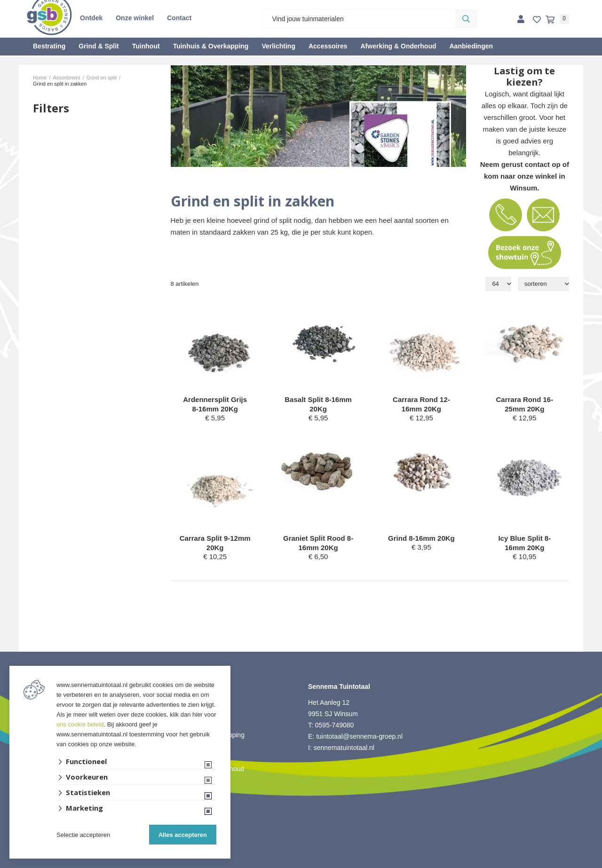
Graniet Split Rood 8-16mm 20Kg (318, 543)
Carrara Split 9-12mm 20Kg (215, 543)
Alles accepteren (183, 835)
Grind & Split (99, 46)
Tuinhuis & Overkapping (211, 46)
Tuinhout (146, 46)
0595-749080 (335, 725)
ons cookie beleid (80, 724)
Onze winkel (135, 18)
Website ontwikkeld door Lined (301, 864)
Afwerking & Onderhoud (398, 46)
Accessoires (328, 46)
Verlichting (278, 46)
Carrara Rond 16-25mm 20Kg (524, 404)
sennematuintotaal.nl (344, 748)
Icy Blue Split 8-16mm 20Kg (524, 543)
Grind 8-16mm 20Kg (421, 538)
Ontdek (91, 18)
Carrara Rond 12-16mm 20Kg (421, 404)
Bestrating (49, 46)
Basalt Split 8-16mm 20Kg (318, 404)
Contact (179, 18)
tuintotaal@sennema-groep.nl (359, 736)
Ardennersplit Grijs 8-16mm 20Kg (215, 404)
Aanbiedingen (471, 46)
